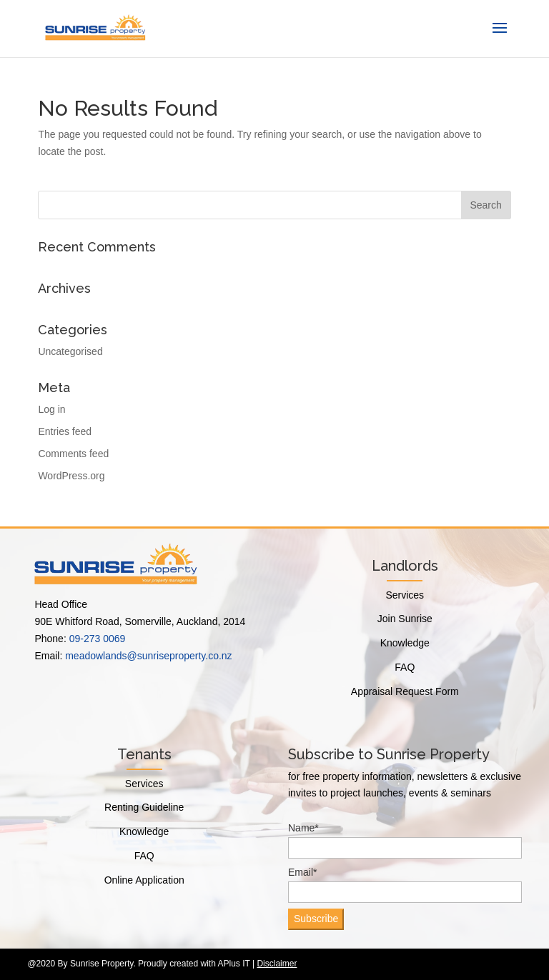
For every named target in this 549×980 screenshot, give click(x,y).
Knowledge (405, 643)
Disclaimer (277, 964)
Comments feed (73, 454)
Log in (51, 409)
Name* (405, 840)
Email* (405, 885)
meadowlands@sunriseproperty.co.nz (148, 656)
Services (405, 595)
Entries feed (65, 431)
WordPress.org (71, 476)
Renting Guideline (144, 807)
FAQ (405, 667)
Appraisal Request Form (405, 691)
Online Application (144, 880)
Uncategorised (70, 351)
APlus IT (234, 964)
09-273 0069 (98, 639)
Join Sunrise (405, 619)
